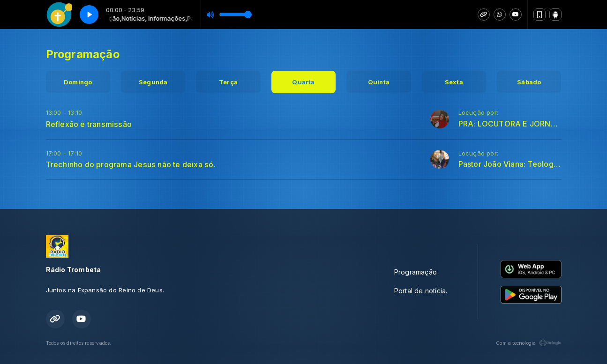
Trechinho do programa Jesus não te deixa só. (131, 164)
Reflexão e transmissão (89, 124)
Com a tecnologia (528, 343)
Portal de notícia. (421, 291)
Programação (416, 272)
